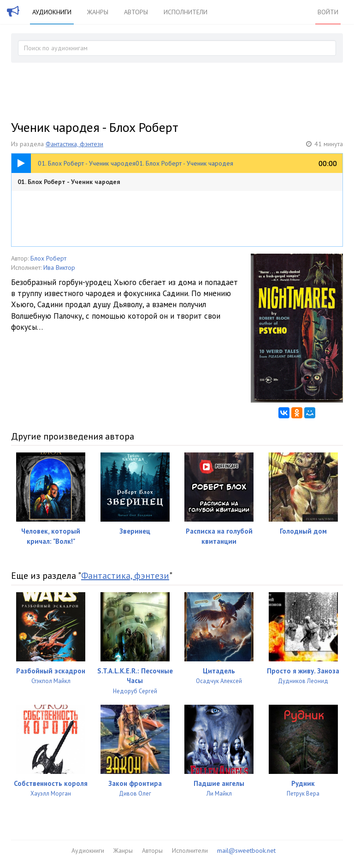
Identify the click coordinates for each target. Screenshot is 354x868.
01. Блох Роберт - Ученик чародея (69, 182)
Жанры (98, 12)
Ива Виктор (59, 268)
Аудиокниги (52, 12)
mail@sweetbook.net (246, 850)
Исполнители (186, 12)
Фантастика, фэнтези (74, 144)
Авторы (136, 12)
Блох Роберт (48, 258)
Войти (328, 12)
